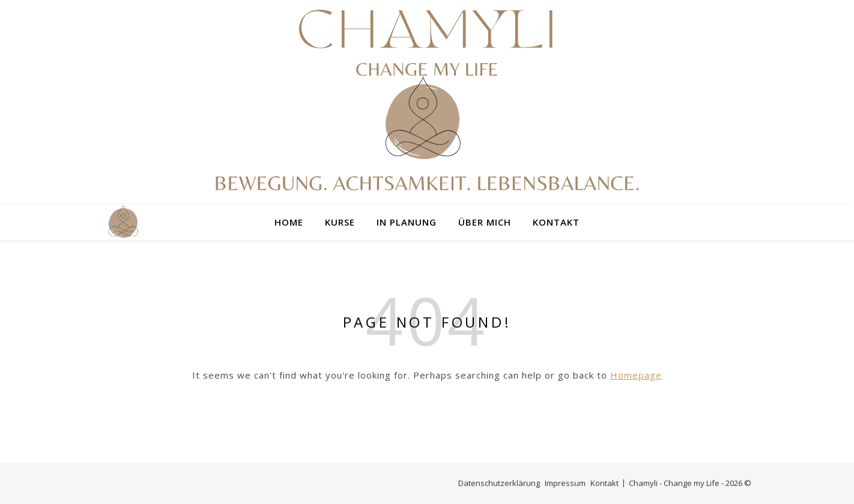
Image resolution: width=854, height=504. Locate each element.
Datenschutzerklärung (499, 483)
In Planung (407, 222)
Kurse (340, 222)
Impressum (565, 483)
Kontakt (556, 222)
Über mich (485, 222)
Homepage (636, 375)
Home (289, 222)
